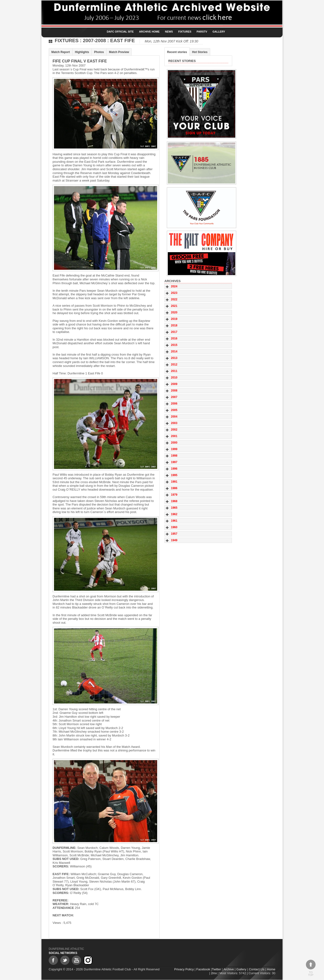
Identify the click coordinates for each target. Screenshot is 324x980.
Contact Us (256, 969)
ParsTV (202, 32)
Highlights (82, 52)
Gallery (219, 32)
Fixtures (185, 32)
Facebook (203, 969)
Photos (99, 52)
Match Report (61, 52)
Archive (229, 969)
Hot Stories (200, 52)
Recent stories (177, 52)
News (169, 32)
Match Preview (119, 52)
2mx (214, 973)
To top (311, 968)
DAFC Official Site (120, 32)
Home (271, 969)
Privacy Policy (184, 969)
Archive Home (149, 32)
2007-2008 (94, 41)
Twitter (216, 969)
